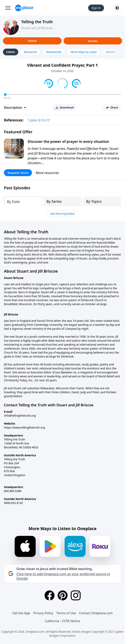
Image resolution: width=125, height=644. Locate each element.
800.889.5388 (13, 491)
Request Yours (18, 173)
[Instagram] (76, 595)
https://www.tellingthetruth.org (24, 427)
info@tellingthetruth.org (20, 416)
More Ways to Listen (84, 52)
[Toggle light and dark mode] (117, 8)
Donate (93, 41)
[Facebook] (50, 595)
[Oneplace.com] (24, 8)
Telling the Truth (37, 22)
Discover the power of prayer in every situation (68, 141)
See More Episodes (63, 214)
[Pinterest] (63, 595)
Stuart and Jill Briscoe (37, 28)
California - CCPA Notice (62, 621)
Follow (32, 41)
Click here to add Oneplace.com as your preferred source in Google (63, 576)
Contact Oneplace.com (96, 613)
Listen (11, 52)
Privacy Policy (43, 613)
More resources (47, 173)
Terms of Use (66, 613)
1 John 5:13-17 (39, 120)
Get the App (21, 613)
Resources (30, 52)
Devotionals (54, 52)
